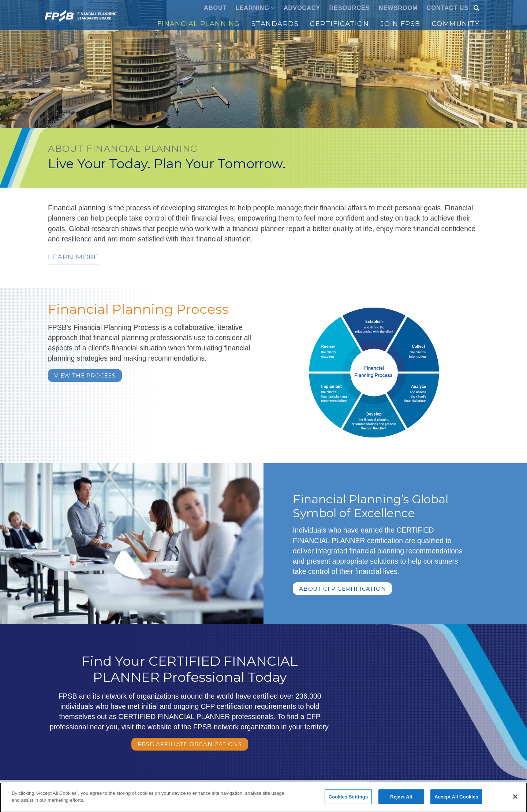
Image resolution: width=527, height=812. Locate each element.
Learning (253, 8)
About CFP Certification (342, 589)
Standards (275, 24)
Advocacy (302, 8)
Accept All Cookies (456, 799)
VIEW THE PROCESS (85, 376)
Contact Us (448, 8)
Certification (339, 24)
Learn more (73, 257)
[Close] (515, 799)
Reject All (401, 799)
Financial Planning (199, 24)
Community (456, 24)
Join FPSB (401, 24)
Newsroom (398, 8)
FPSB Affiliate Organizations (190, 744)
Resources (349, 8)
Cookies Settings (348, 799)
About (215, 8)
